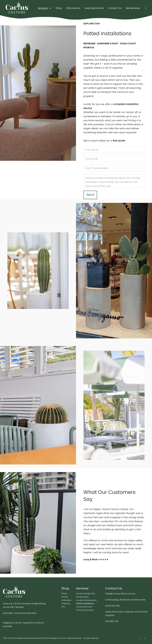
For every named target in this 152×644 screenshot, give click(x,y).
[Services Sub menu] (50, 8)
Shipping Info (66, 605)
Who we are (73, 8)
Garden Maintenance (86, 600)
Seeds (65, 597)
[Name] (114, 150)
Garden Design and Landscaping (85, 595)
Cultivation (66, 600)
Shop (59, 8)
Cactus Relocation (85, 610)
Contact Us (115, 8)
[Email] (114, 159)
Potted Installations (85, 603)
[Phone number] (114, 168)
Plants (64, 594)
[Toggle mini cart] (146, 8)
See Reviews (133, 8)
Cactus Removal (84, 607)
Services (43, 8)
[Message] (114, 181)
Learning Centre (94, 8)
